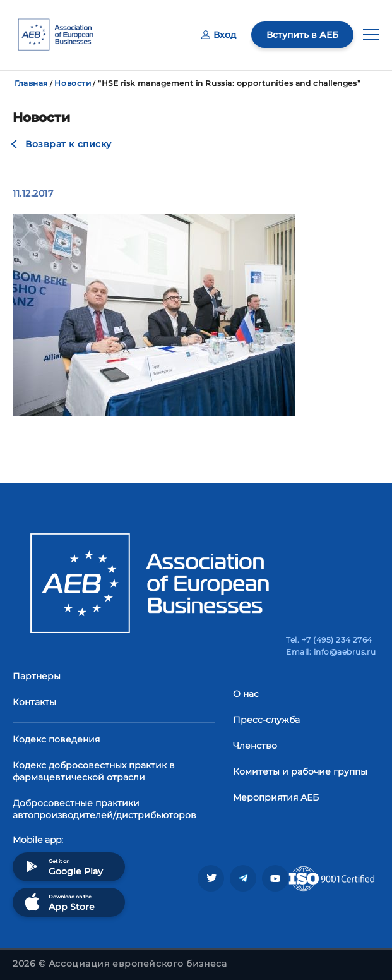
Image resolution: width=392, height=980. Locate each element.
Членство (255, 746)
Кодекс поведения (56, 739)
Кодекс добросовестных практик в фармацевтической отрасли (94, 771)
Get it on (62, 867)
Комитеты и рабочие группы (300, 771)
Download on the (58, 902)
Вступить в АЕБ (302, 35)
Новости (73, 83)
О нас (246, 694)
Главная (31, 83)
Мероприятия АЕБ (276, 797)
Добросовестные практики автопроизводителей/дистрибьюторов (104, 809)
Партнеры (37, 676)
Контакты (34, 702)
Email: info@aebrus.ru (331, 652)
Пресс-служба (266, 720)
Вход (219, 35)
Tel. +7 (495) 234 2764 (329, 640)
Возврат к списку (68, 144)
